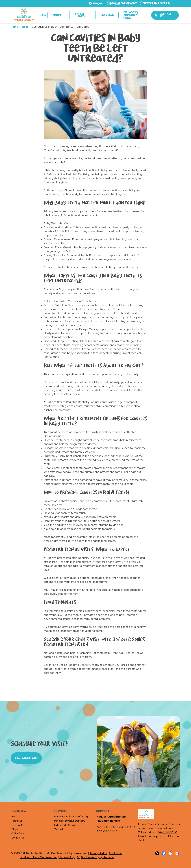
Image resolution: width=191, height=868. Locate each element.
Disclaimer (116, 853)
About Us (17, 821)
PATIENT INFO (85, 15)
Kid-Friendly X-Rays (65, 825)
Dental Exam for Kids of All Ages (72, 817)
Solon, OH (97, 4)
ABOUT (59, 15)
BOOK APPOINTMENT (123, 4)
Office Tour (18, 833)
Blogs (25, 27)
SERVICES (109, 15)
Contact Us (18, 838)
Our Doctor (18, 825)
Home (14, 27)
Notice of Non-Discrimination (39, 857)
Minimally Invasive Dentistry (70, 821)
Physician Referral (109, 821)
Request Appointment (111, 817)
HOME (42, 15)
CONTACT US (166, 15)
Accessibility (67, 857)
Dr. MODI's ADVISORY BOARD (131, 15)
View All (58, 829)
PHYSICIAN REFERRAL (157, 4)
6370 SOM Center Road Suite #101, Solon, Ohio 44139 (116, 829)
